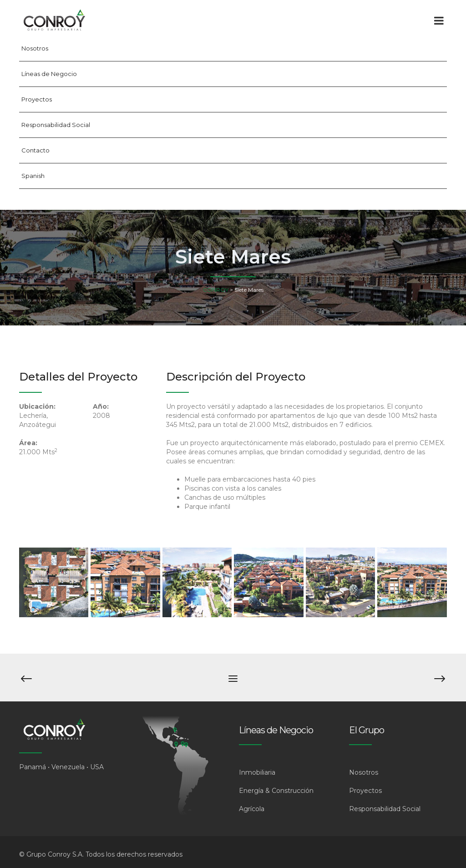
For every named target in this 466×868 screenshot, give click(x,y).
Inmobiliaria (257, 772)
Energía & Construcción (276, 791)
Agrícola (252, 809)
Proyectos (37, 99)
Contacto (35, 150)
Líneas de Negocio (49, 74)
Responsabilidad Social (56, 125)
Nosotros (35, 48)
